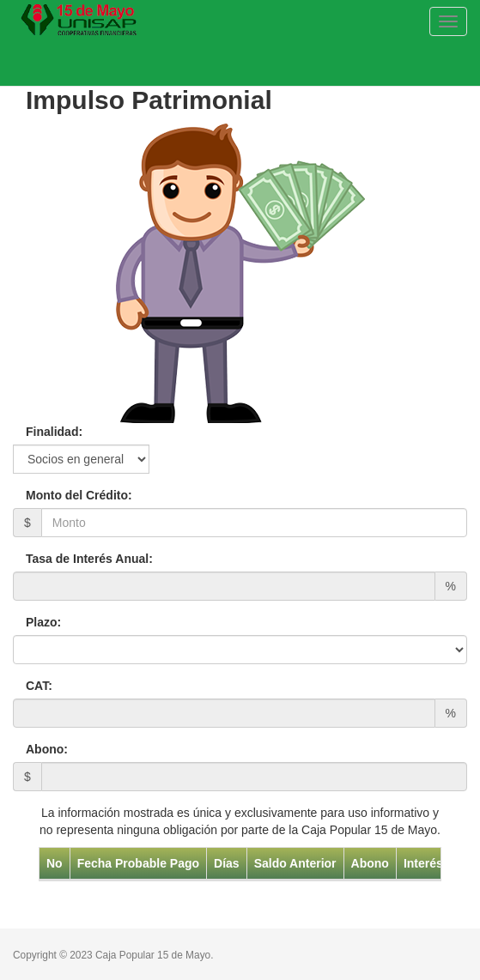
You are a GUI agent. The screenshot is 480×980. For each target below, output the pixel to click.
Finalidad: (54, 432)
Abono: (47, 749)
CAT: (39, 686)
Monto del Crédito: (79, 495)
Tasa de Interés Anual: (89, 559)
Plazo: (43, 622)
